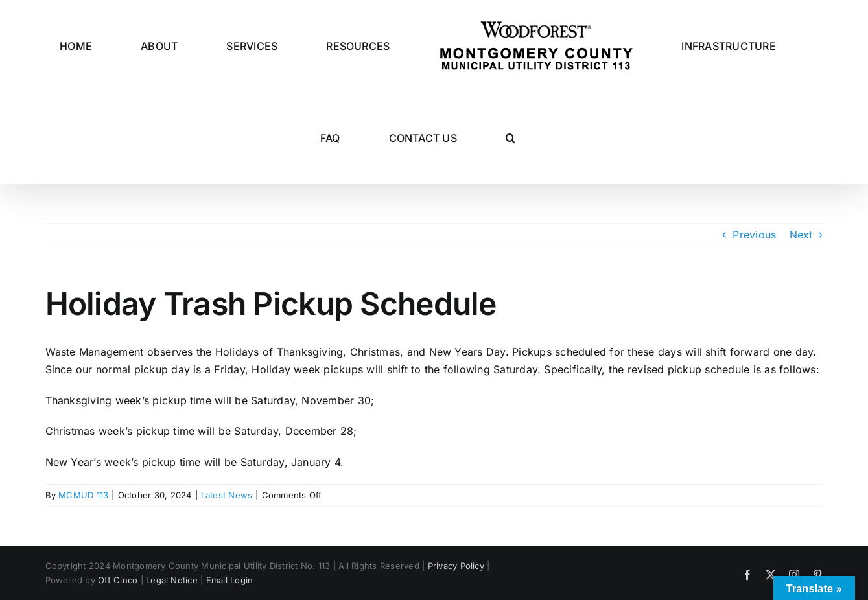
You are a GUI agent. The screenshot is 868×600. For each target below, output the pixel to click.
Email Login (230, 580)
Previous (754, 235)
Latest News (227, 495)
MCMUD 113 (83, 495)
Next (801, 235)
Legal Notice (172, 580)
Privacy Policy (456, 566)
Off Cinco (118, 580)
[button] (510, 138)
